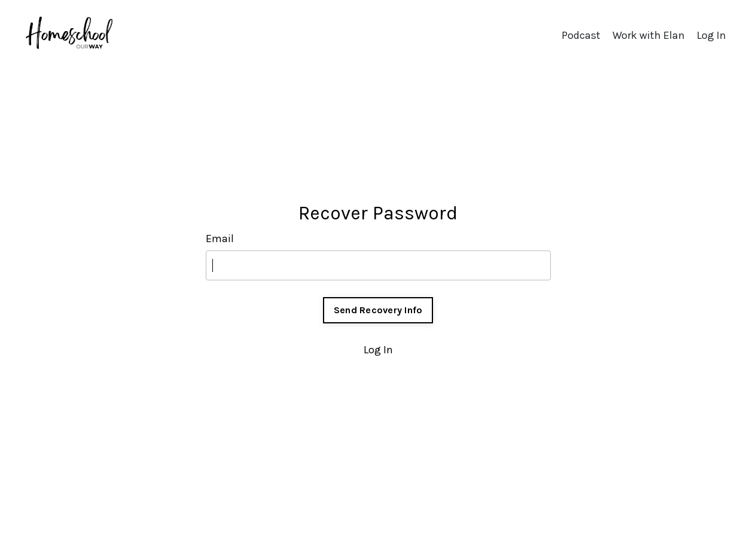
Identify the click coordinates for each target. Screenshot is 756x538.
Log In (711, 35)
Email (220, 239)
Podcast (581, 35)
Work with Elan (649, 35)
